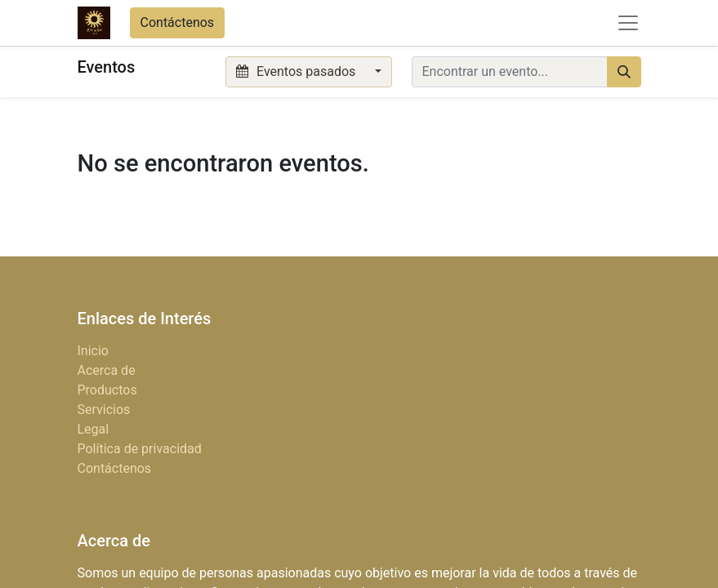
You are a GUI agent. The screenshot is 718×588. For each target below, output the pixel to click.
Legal (94, 429)
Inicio (93, 351)
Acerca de (107, 370)
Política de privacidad (140, 449)
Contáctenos (178, 22)
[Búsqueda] (624, 72)
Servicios (104, 410)
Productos (107, 390)
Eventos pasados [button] (298, 71)
